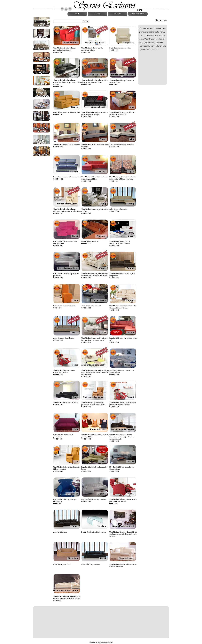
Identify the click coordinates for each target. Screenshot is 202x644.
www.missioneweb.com (105, 642)
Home (77, 14)
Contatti (118, 14)
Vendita (98, 14)
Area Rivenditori (138, 14)
